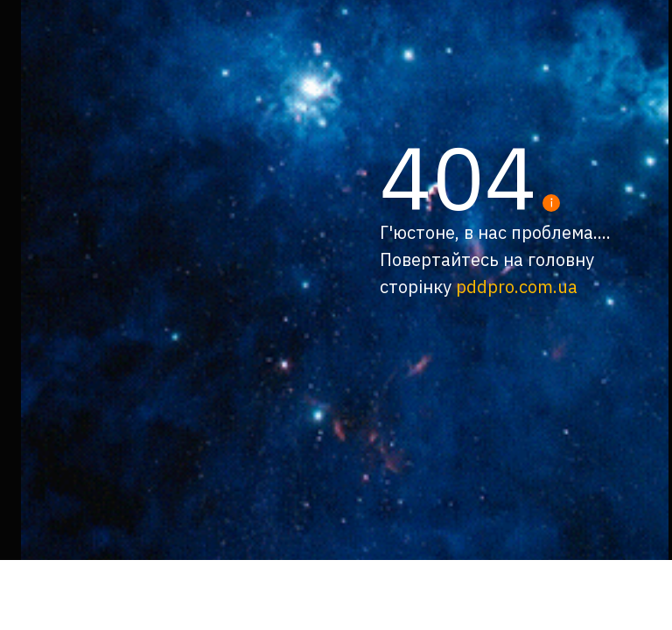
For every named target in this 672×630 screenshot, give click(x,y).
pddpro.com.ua (517, 287)
